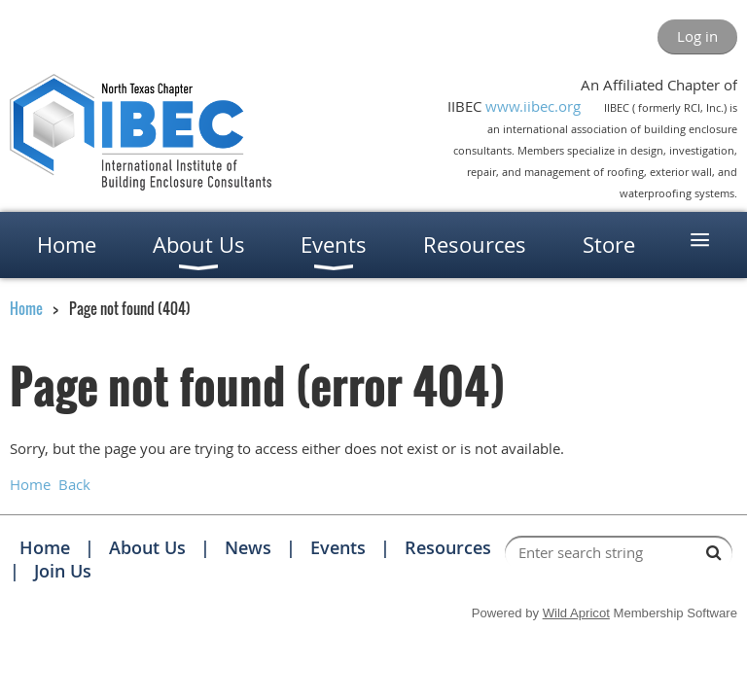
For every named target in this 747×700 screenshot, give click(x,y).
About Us (147, 547)
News (248, 547)
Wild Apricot (576, 613)
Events (338, 547)
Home (26, 308)
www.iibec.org (533, 106)
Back (74, 484)
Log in (697, 36)
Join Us (63, 571)
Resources (448, 547)
